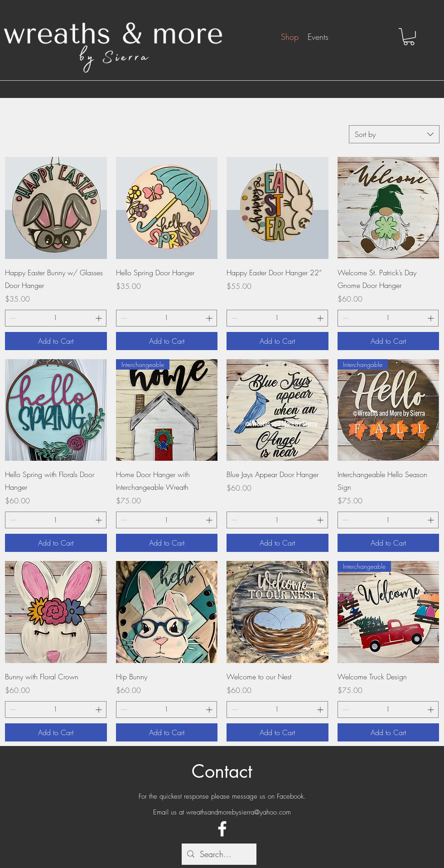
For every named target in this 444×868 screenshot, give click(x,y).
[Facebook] (222, 829)
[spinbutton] (56, 318)
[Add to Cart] (56, 341)
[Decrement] (12, 318)
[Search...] (219, 854)
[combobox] (394, 134)
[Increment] (99, 318)
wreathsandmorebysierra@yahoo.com (239, 812)
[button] (409, 37)
